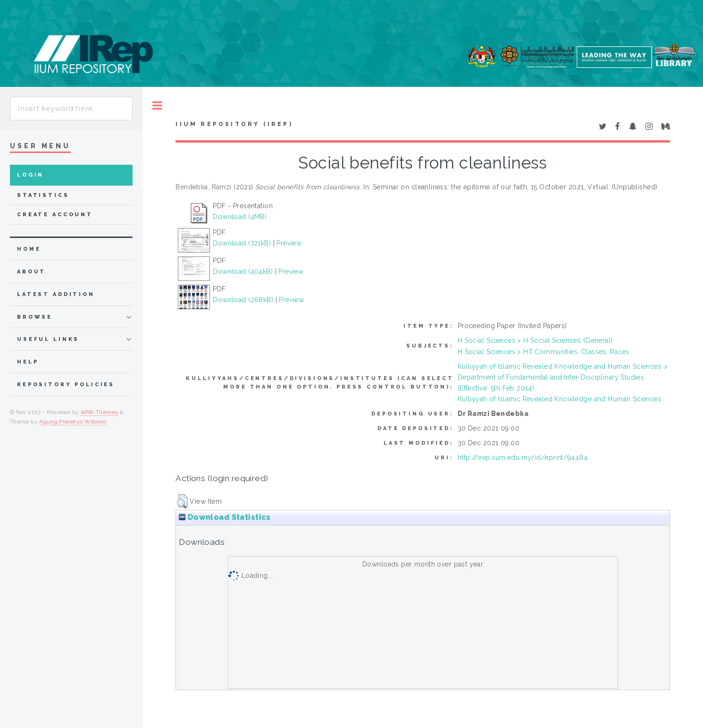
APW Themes (100, 412)
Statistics (43, 195)
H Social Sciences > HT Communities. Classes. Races (544, 352)
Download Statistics (225, 517)
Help (28, 362)
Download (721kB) (242, 243)
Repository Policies (66, 385)
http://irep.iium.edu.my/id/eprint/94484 (523, 457)
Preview (289, 243)
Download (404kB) (243, 271)
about (31, 272)
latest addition (56, 294)
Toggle (157, 106)
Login (30, 175)
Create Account (55, 215)
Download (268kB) (243, 300)
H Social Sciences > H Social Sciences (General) (535, 340)
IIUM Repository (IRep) (234, 124)
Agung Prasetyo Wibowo (73, 422)
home (29, 249)
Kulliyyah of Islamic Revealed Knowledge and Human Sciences (560, 399)
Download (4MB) (240, 217)
